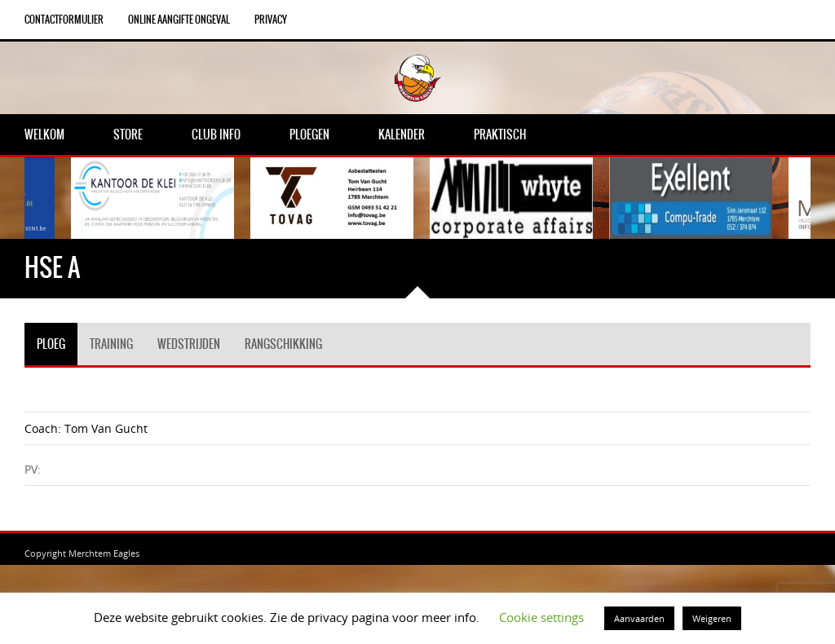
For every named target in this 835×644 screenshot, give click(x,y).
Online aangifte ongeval (179, 20)
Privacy (271, 20)
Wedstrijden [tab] (189, 344)
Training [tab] (111, 344)
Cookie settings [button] (541, 617)
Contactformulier (64, 20)
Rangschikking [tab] (283, 344)
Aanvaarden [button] (639, 618)
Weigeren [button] (712, 618)
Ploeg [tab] (51, 344)
